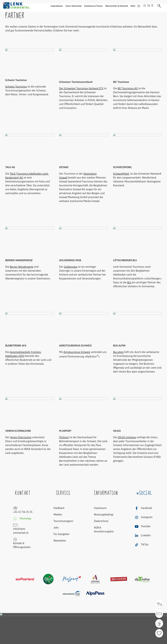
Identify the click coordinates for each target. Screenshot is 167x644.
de (145, 6)
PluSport (64, 437)
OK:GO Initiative (127, 437)
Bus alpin (118, 352)
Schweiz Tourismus (16, 87)
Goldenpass (71, 267)
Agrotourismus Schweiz (77, 352)
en (149, 6)
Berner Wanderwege (22, 267)
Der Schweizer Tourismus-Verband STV (81, 88)
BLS (129, 282)
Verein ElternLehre (21, 437)
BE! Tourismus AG (128, 88)
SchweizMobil (121, 174)
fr (152, 6)
